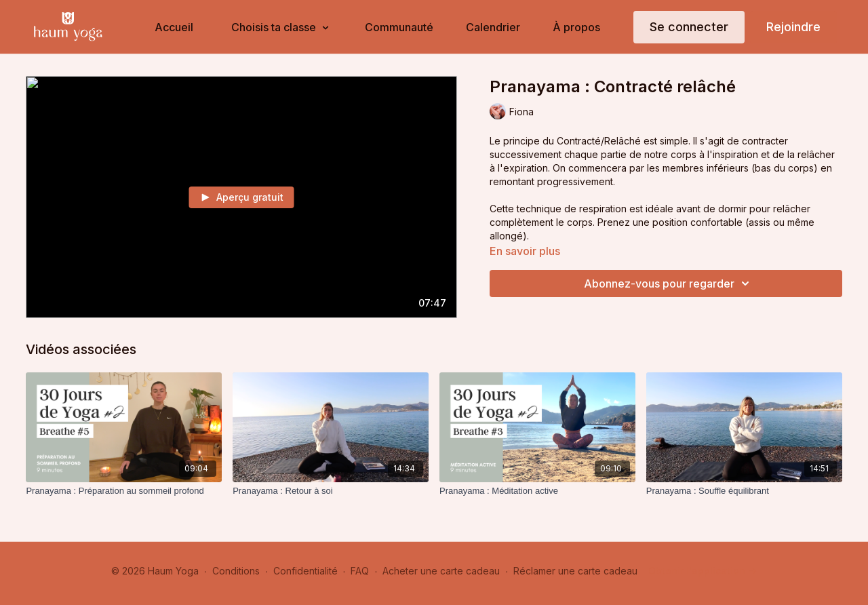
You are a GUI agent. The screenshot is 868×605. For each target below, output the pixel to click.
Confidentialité (305, 571)
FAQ (360, 571)
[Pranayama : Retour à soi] (331, 491)
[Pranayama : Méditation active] (537, 491)
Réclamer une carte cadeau (575, 571)
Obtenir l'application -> (703, 571)
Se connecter (689, 27)
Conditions (236, 571)
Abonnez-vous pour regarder (669, 284)
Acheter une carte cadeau (441, 571)
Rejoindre (793, 27)
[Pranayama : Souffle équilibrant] (744, 491)
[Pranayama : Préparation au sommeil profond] (124, 491)
